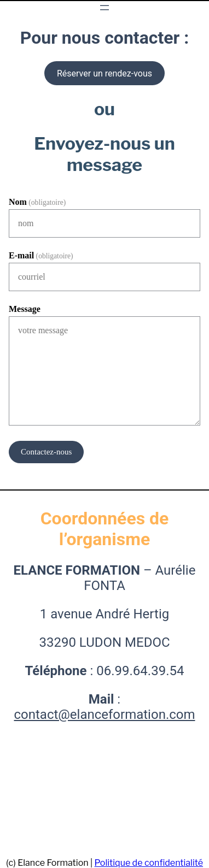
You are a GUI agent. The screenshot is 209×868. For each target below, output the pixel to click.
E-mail (41, 255)
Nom (37, 202)
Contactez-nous (46, 452)
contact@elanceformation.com (104, 715)
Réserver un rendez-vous (104, 73)
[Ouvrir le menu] (104, 8)
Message (25, 309)
